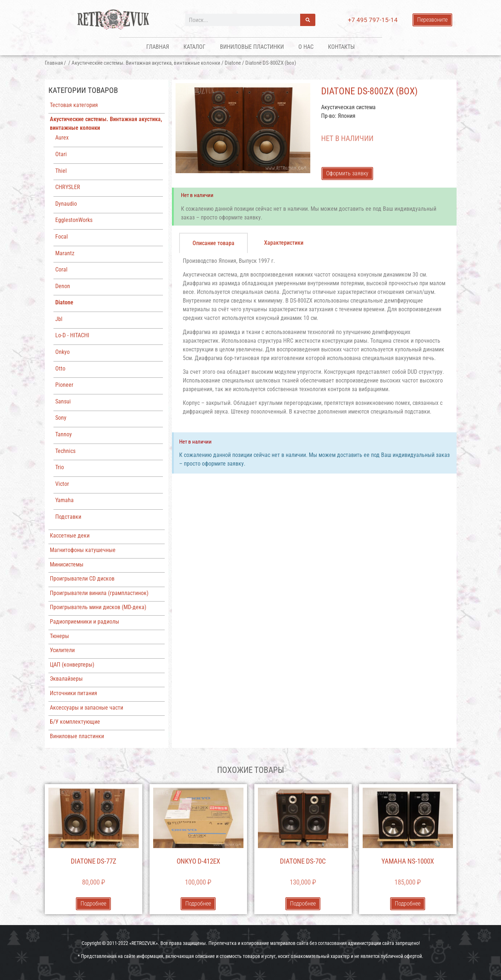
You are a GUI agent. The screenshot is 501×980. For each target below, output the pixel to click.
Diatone (233, 63)
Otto (60, 369)
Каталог (195, 47)
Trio (60, 467)
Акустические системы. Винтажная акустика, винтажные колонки (146, 63)
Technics (65, 451)
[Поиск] (308, 20)
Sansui (63, 401)
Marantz (65, 253)
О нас (306, 47)
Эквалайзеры (66, 679)
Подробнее (93, 904)
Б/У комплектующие (75, 722)
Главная (158, 47)
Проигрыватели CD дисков (82, 579)
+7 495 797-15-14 (373, 20)
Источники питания (74, 693)
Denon (63, 286)
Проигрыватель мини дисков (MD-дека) (98, 607)
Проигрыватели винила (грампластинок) (99, 593)
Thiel (61, 171)
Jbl (59, 319)
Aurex (62, 138)
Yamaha (64, 500)
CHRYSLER (68, 187)
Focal (62, 237)
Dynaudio (66, 204)
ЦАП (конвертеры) (72, 665)
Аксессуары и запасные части (87, 708)
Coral (61, 269)
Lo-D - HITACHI (72, 335)
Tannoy (64, 434)
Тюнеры (59, 636)
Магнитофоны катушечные (83, 550)
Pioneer (64, 385)
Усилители (62, 650)
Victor (62, 484)
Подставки (68, 517)
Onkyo (62, 352)
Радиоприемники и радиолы (85, 622)
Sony (61, 418)
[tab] (213, 243)
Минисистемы (67, 564)
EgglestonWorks (74, 220)
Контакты (341, 47)
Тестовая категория (74, 105)
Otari (61, 154)
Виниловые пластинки (252, 47)
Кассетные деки (70, 536)
